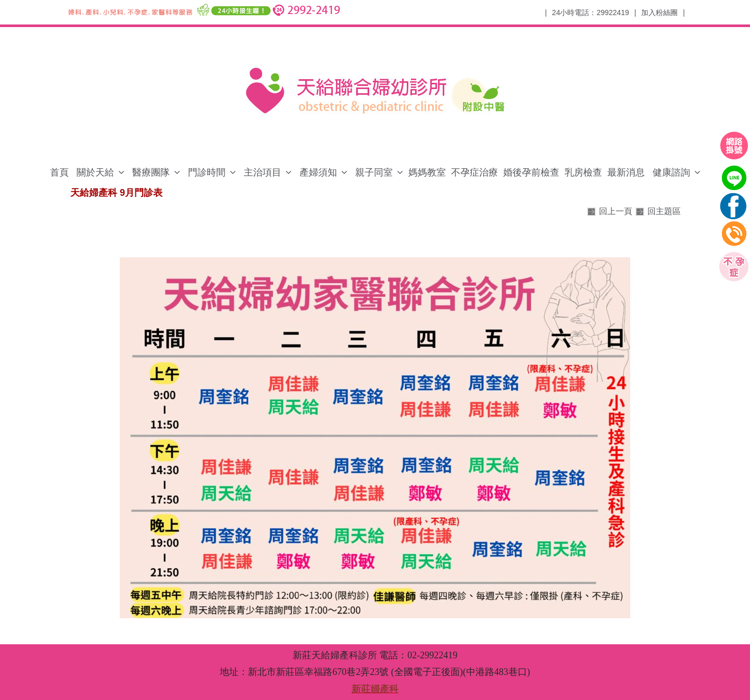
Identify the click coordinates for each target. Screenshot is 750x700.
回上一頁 (616, 211)
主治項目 (262, 172)
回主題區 (664, 211)
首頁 (59, 172)
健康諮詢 (671, 172)
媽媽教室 (427, 172)
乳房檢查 (583, 172)
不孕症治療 (474, 172)
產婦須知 (318, 172)
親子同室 (374, 172)
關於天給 (95, 172)
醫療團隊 (151, 172)
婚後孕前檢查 (531, 172)
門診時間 (207, 172)
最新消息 (626, 172)
